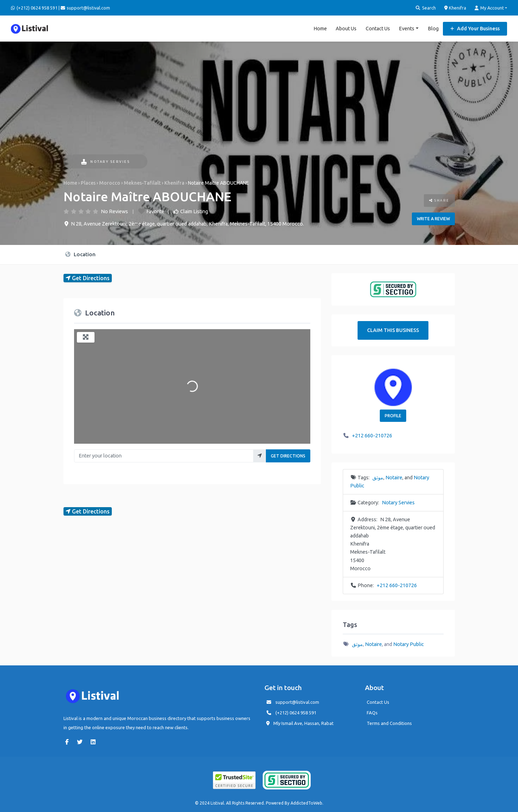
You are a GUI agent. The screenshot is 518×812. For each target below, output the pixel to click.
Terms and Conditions (389, 723)
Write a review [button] (433, 219)
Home (320, 28)
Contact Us (378, 28)
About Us (346, 28)
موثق (378, 478)
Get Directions (288, 456)
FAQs (372, 712)
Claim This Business (393, 330)
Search (426, 8)
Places (88, 183)
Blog (433, 28)
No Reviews (114, 211)
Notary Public (409, 644)
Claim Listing (194, 211)
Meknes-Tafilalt (142, 183)
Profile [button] (393, 415)
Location (80, 254)
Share (439, 200)
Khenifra (455, 8)
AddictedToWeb (306, 803)
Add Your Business (475, 28)
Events (407, 28)
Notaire (394, 478)
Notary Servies (106, 162)
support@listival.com (297, 702)
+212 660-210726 (372, 436)
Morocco (110, 183)
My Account (489, 8)
